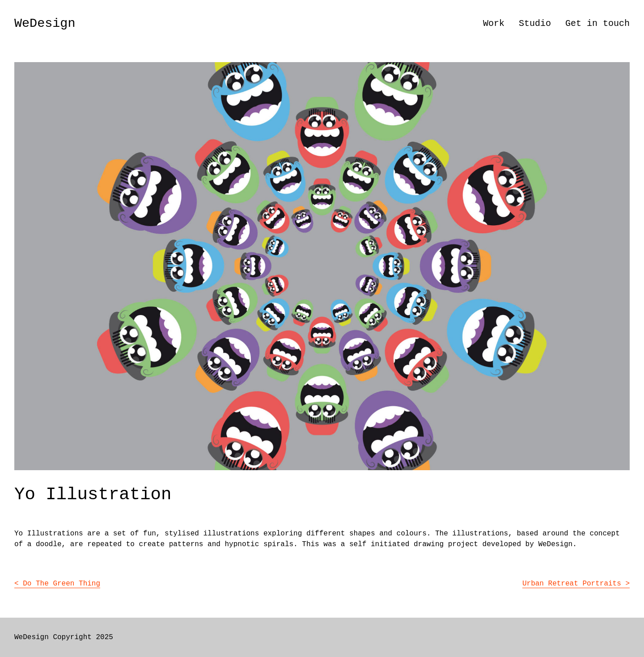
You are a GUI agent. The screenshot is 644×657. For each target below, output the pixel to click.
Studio (535, 23)
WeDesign (45, 23)
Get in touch (597, 23)
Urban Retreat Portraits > (576, 584)
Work (494, 23)
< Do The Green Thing (57, 584)
